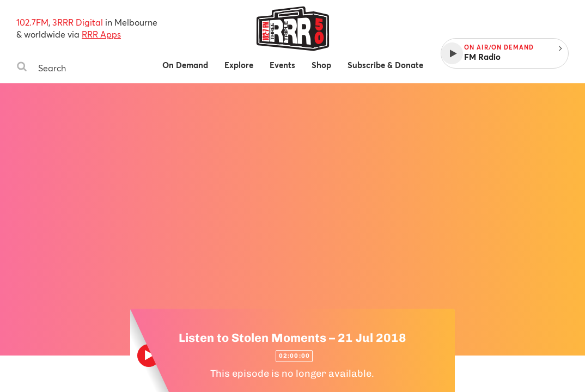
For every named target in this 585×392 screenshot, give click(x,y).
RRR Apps (101, 34)
